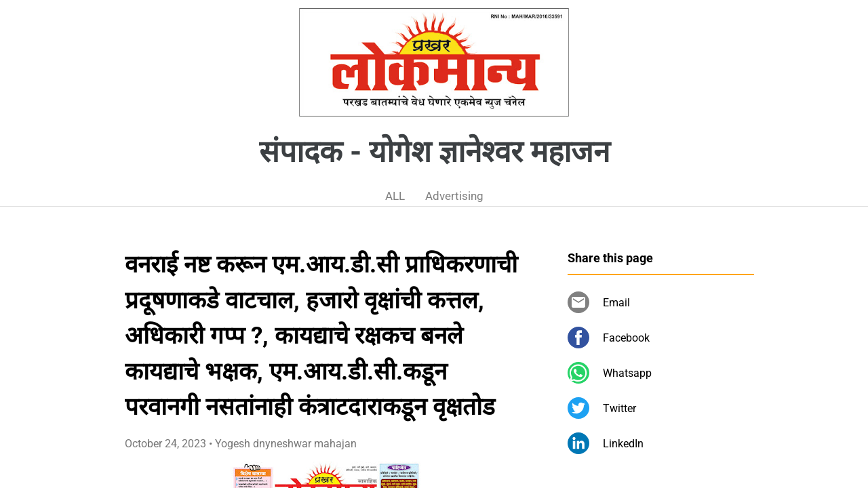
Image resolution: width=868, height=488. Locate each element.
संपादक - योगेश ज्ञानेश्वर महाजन (434, 152)
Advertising (454, 196)
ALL (395, 196)
